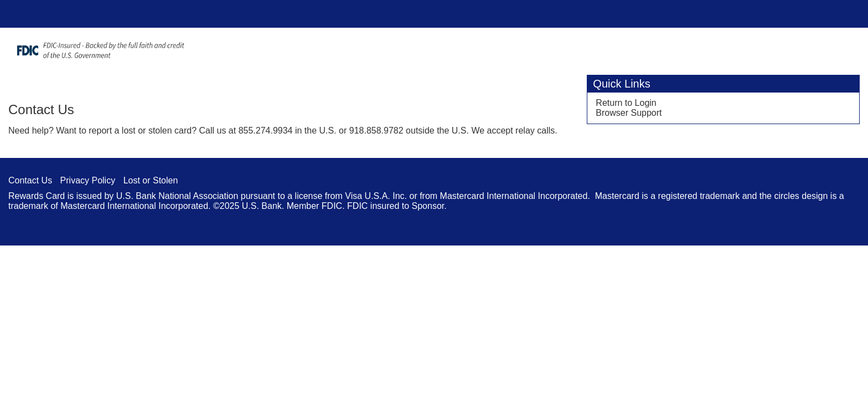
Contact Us (30, 180)
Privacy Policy (88, 180)
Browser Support (629, 113)
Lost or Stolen (151, 180)
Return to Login (626, 103)
